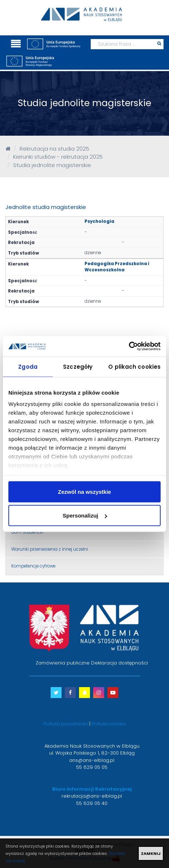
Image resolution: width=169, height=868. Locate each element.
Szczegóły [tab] (78, 366)
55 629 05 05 (92, 767)
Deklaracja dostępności (119, 663)
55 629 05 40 (92, 803)
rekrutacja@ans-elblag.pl (92, 796)
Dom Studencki (27, 532)
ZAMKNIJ (151, 853)
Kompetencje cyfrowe (33, 566)
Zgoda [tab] (28, 366)
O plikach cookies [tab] (134, 366)
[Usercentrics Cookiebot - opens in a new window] (129, 346)
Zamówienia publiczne (63, 663)
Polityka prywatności (66, 724)
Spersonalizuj (85, 516)
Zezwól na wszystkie (84, 491)
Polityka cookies (109, 724)
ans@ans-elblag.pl (92, 760)
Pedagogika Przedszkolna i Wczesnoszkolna (117, 267)
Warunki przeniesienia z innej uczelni (50, 549)
